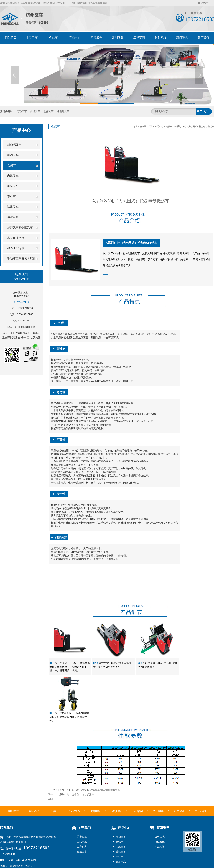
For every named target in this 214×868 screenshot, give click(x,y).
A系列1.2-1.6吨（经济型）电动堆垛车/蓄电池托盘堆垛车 (89, 790)
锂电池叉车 (63, 111)
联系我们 (205, 3)
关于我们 (200, 811)
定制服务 (118, 38)
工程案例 (139, 38)
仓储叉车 (49, 111)
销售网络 (160, 38)
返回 (50, 799)
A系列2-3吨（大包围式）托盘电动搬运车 (195, 127)
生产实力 (82, 847)
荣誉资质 (82, 837)
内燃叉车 (35, 111)
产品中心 (75, 38)
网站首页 (11, 38)
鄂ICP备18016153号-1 (22, 866)
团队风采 (82, 842)
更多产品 (121, 862)
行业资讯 (160, 842)
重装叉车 (121, 852)
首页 (150, 127)
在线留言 (82, 852)
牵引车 (119, 857)
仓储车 (53, 38)
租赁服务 (96, 38)
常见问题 (160, 847)
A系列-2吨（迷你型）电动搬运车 (76, 794)
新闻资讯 (182, 38)
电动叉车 (32, 38)
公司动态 (160, 837)
